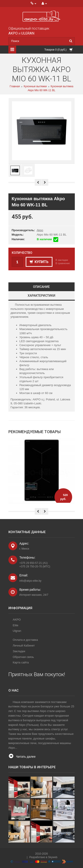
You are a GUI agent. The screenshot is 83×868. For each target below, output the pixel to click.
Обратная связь (23, 657)
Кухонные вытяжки (35, 87)
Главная (15, 87)
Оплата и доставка (25, 640)
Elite (16, 625)
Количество (22, 253)
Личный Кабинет (24, 646)
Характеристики (41, 296)
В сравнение (63, 263)
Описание (41, 287)
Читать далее (26, 757)
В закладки (62, 260)
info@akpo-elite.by (31, 581)
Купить (39, 262)
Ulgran (17, 631)
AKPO (17, 620)
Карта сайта (21, 662)
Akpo (40, 230)
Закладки (19, 651)
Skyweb (53, 857)
